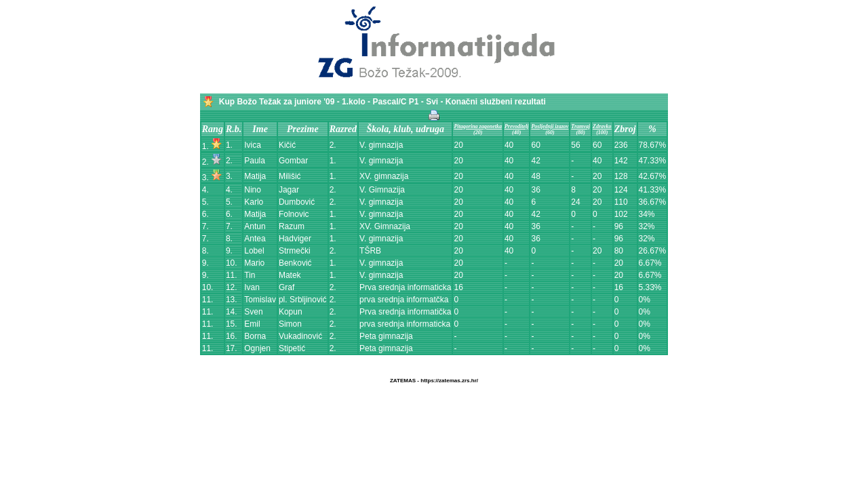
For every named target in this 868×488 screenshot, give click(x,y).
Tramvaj (580, 126)
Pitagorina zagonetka (477, 126)
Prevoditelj (517, 126)
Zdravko (602, 126)
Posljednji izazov (550, 126)
